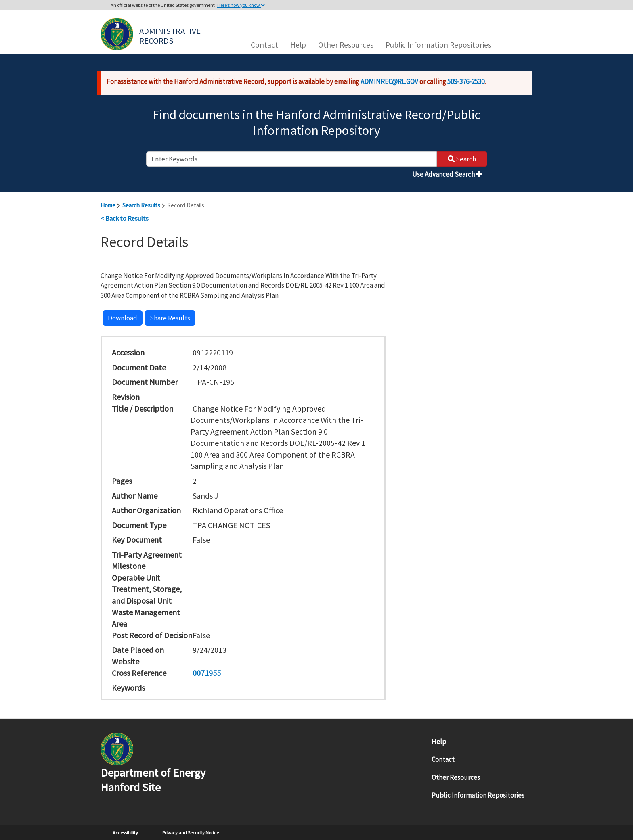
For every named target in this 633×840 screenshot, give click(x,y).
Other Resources (346, 45)
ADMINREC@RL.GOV (389, 81)
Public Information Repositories (438, 45)
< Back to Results (125, 218)
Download (123, 318)
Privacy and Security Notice (191, 833)
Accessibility (125, 833)
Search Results (141, 205)
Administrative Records (171, 35)
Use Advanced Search (447, 174)
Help (298, 45)
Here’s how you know (241, 5)
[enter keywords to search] (291, 159)
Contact (264, 45)
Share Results (170, 318)
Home (108, 205)
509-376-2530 (466, 81)
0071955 (207, 673)
